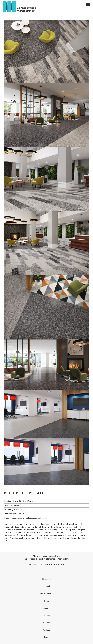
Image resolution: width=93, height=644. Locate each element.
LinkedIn (46, 623)
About (47, 572)
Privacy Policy (46, 587)
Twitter (47, 637)
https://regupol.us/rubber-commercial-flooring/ (29, 518)
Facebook (47, 616)
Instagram (47, 608)
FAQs (47, 601)
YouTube (47, 630)
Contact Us (47, 579)
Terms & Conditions (47, 594)
